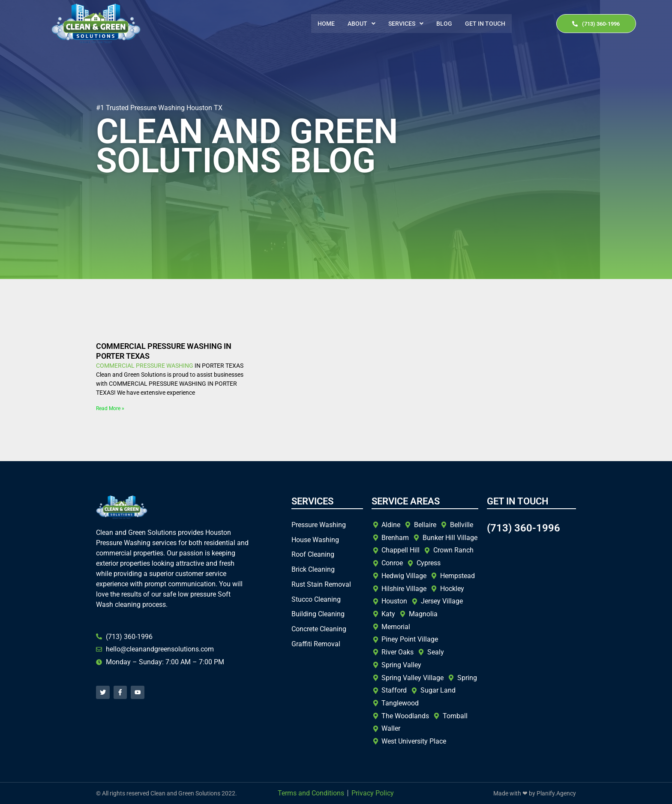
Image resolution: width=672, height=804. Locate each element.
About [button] (361, 24)
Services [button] (406, 24)
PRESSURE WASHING (165, 366)
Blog (444, 24)
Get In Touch (485, 24)
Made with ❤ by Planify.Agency (535, 793)
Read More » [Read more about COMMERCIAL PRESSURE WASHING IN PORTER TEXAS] (110, 408)
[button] (361, 24)
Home (326, 24)
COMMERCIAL (115, 366)
